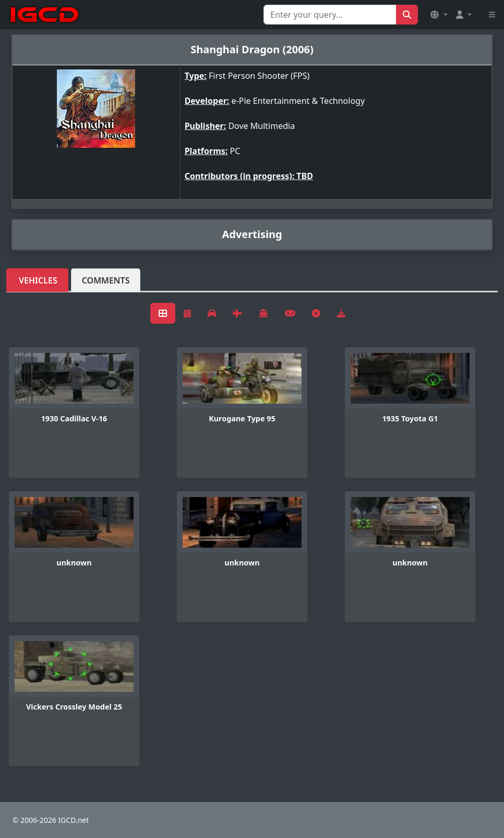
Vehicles (38, 280)
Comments (106, 280)
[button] (439, 15)
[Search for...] (330, 15)
